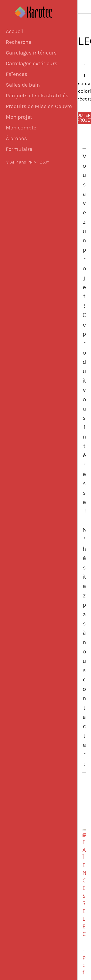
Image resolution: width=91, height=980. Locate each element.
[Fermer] (84, 7)
